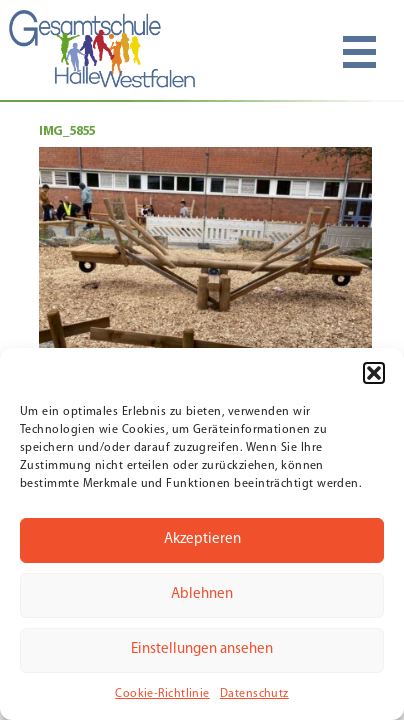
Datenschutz (254, 694)
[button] (374, 373)
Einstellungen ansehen (202, 649)
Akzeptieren (202, 539)
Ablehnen (202, 594)
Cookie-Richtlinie (162, 694)
